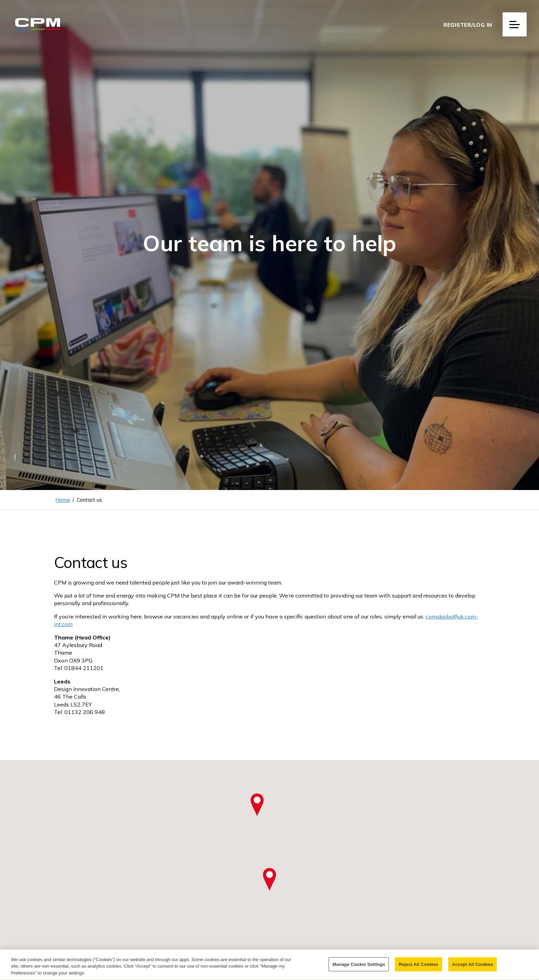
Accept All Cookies (473, 968)
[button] (269, 879)
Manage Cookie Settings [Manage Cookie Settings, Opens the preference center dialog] (359, 968)
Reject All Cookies (419, 968)
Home (63, 500)
